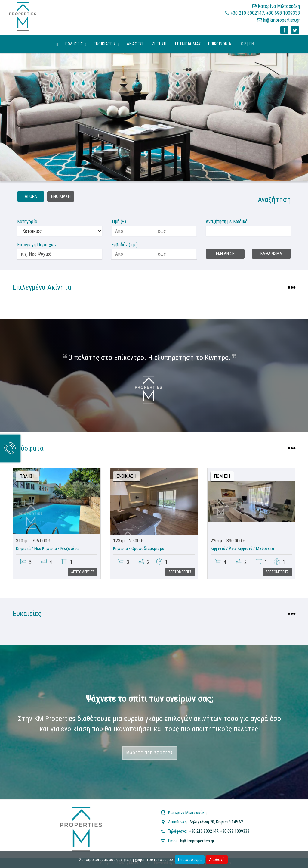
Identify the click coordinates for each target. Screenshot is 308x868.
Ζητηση (159, 44)
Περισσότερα (190, 860)
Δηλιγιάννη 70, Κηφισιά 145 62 (216, 822)
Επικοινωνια (220, 44)
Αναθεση (136, 44)
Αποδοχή (217, 860)
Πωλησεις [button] (76, 44)
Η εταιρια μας (187, 44)
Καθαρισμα (271, 254)
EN (252, 44)
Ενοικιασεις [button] (107, 44)
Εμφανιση (225, 254)
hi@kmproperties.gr (282, 20)
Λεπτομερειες (83, 572)
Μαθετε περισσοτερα (150, 753)
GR (243, 44)
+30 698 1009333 (283, 13)
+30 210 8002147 (247, 13)
